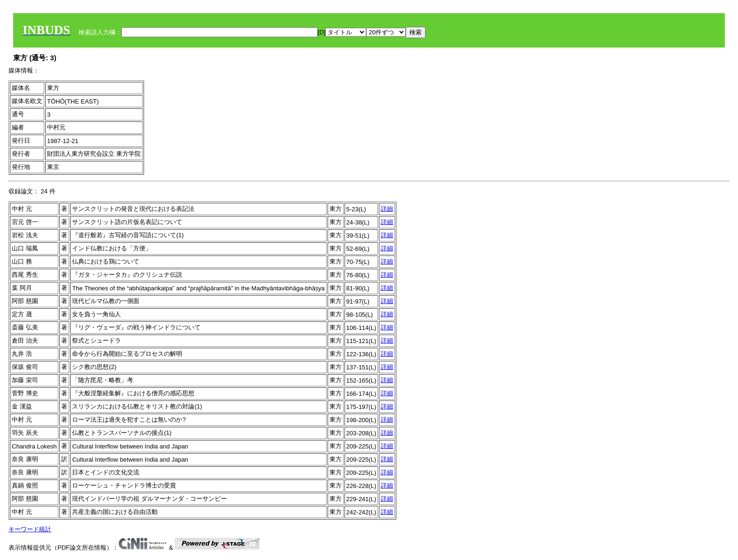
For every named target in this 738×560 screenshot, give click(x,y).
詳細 (387, 209)
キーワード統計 (30, 529)
